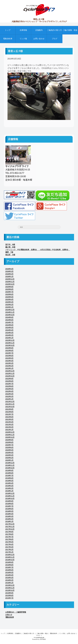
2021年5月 (9, 419)
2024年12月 (10, 310)
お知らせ (9, 615)
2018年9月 (9, 501)
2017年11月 (10, 527)
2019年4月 (9, 483)
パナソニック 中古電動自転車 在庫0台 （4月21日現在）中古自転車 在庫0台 (38, 250)
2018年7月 (9, 506)
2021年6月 (9, 417)
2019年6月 (9, 478)
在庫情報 (23, 30)
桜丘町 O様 (10, 255)
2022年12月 (10, 371)
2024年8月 (9, 320)
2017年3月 (9, 547)
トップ (8, 30)
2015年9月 (9, 593)
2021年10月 (10, 407)
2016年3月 (9, 578)
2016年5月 (9, 573)
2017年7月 (9, 537)
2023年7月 (9, 353)
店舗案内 (39, 30)
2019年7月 (9, 476)
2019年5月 (9, 481)
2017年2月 (9, 550)
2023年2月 (9, 366)
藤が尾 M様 (10, 247)
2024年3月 (9, 333)
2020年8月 (9, 442)
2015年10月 (10, 590)
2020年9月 (9, 440)
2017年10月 (10, 529)
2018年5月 (9, 511)
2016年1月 (9, 583)
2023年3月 (9, 363)
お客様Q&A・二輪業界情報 (16, 612)
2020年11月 (10, 435)
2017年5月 (9, 542)
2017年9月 (9, 532)
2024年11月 (10, 312)
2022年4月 (9, 391)
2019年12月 (10, 463)
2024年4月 (9, 330)
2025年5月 (9, 297)
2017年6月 (9, 539)
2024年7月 (9, 322)
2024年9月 (9, 317)
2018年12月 (10, 493)
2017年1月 (9, 552)
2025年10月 (10, 284)
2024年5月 (9, 328)
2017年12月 (10, 524)
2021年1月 (9, 430)
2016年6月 (9, 570)
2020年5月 (9, 450)
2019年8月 (9, 473)
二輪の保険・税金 (70, 30)
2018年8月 (9, 504)
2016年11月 (10, 557)
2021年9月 (9, 409)
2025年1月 (9, 307)
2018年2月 (9, 519)
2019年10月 (10, 468)
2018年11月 (10, 496)
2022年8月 (9, 381)
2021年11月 (10, 404)
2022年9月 (9, 379)
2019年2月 (9, 488)
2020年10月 (10, 437)
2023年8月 (9, 351)
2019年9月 (9, 470)
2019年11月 (10, 465)
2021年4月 (9, 422)
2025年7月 (9, 292)
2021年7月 (9, 414)
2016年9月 (9, 562)
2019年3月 (9, 486)
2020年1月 (9, 460)
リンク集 (23, 39)
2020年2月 (9, 458)
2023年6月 (9, 356)
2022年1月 (9, 399)
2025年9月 (9, 287)
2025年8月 (9, 289)
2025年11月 (10, 282)
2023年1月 (9, 368)
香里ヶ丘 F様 (15, 51)
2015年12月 (10, 585)
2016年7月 (9, 567)
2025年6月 (9, 294)
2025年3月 (9, 302)
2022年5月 (9, 389)
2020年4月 (9, 453)
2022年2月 (9, 396)
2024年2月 (9, 335)
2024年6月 (9, 325)
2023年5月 (9, 358)
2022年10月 (10, 376)
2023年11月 (10, 343)
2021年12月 (10, 402)
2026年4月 (9, 269)
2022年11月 (10, 374)
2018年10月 (10, 499)
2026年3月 (9, 271)
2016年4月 (9, 575)
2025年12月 (10, 279)
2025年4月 (9, 300)
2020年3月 (9, 455)
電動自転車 (8, 39)
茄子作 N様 (10, 245)
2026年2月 (9, 274)
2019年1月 (9, 491)
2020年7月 (9, 445)
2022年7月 (9, 384)
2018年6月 (9, 509)
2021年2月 (9, 427)
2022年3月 (9, 394)
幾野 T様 (9, 252)
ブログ (55, 39)
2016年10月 (10, 560)
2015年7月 (9, 598)
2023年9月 (9, 348)
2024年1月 (9, 338)
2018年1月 (9, 522)
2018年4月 (9, 514)
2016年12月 (10, 555)
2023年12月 (10, 340)
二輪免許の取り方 (55, 30)
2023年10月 (10, 345)
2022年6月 (9, 386)
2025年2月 (9, 305)
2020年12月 (10, 432)
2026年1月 (9, 277)
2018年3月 (9, 516)
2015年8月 (9, 596)
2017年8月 (9, 534)
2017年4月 (9, 544)
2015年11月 (10, 588)
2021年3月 (9, 425)
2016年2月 (9, 580)
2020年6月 (9, 448)
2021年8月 (9, 412)
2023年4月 (9, 361)
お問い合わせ (39, 39)
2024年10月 (10, 315)
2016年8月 (9, 565)
